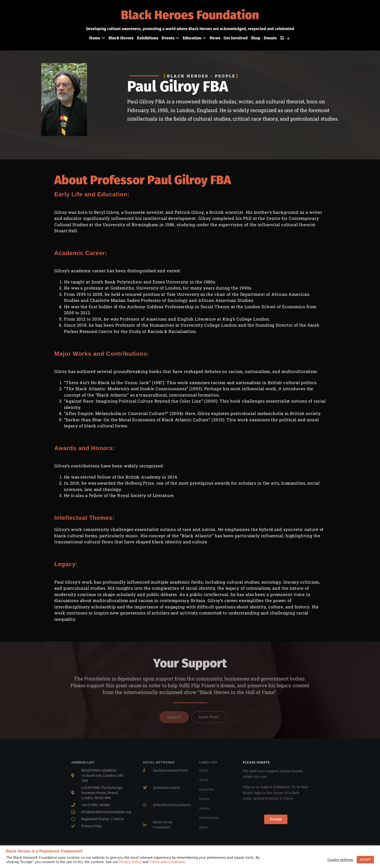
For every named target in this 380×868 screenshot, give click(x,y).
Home (97, 38)
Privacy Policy (130, 862)
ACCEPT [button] (365, 860)
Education (194, 38)
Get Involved (236, 38)
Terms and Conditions (167, 862)
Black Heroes (121, 38)
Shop (256, 38)
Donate (270, 38)
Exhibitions (148, 38)
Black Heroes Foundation (190, 15)
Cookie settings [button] (340, 860)
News (215, 38)
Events (170, 38)
